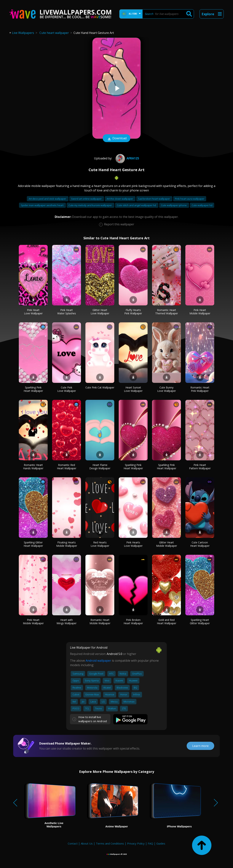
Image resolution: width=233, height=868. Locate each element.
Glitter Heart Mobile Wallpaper (167, 544)
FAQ (150, 843)
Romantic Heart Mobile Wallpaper (100, 622)
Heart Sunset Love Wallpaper (133, 389)
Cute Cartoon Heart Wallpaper (200, 544)
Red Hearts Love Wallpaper (100, 544)
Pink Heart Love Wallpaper (33, 312)
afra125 (127, 158)
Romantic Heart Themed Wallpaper (167, 312)
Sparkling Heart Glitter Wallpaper (200, 622)
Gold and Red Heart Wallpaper (167, 622)
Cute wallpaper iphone (174, 205)
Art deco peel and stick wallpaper (48, 199)
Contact (73, 843)
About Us (87, 843)
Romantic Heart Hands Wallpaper (33, 467)
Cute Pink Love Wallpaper (67, 389)
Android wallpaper (98, 661)
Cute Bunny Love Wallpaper (167, 389)
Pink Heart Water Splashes (67, 312)
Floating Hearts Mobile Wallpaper (67, 544)
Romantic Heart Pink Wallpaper (200, 389)
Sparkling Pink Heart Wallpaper (33, 389)
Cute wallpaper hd (202, 205)
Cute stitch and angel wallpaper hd (137, 205)
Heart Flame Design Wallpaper (100, 467)
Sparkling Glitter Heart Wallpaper (33, 544)
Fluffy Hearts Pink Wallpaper (133, 312)
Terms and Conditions (110, 843)
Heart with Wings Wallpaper (67, 622)
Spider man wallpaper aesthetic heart (42, 205)
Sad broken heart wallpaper (154, 199)
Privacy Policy (136, 843)
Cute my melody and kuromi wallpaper (90, 205)
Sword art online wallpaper (87, 199)
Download (116, 139)
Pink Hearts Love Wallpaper (133, 544)
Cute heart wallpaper (54, 33)
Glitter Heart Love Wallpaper (100, 312)
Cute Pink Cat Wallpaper (100, 387)
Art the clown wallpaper (120, 199)
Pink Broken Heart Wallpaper (133, 622)
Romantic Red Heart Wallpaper (67, 467)
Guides (161, 843)
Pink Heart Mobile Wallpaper (200, 312)
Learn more (200, 746)
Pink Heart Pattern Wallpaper (200, 467)
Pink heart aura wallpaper (190, 199)
